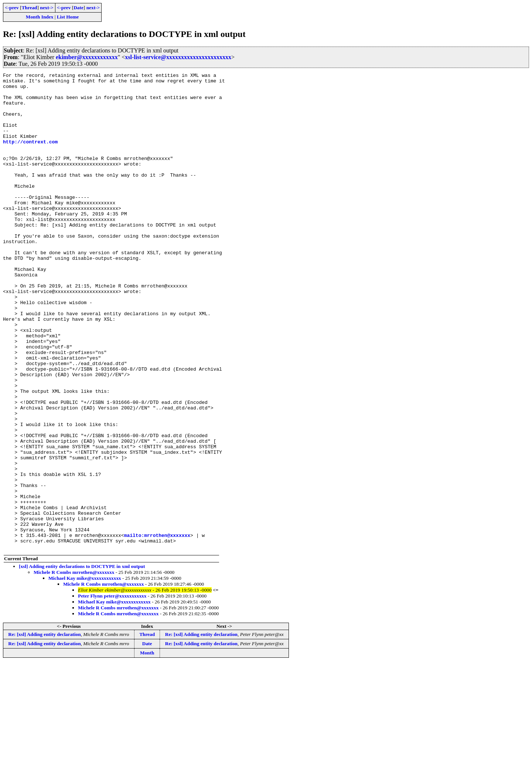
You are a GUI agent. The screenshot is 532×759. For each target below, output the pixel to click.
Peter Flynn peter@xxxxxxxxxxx (112, 691)
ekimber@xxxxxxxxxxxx (87, 57)
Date (79, 8)
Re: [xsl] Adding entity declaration (44, 730)
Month (147, 748)
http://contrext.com (30, 156)
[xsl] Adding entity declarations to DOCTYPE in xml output (82, 662)
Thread (29, 8)
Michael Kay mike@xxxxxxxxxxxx (85, 673)
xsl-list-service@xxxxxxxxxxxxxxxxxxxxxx (178, 57)
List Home (68, 17)
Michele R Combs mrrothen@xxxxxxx (74, 668)
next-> (47, 8)
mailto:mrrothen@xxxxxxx (157, 628)
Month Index (40, 17)
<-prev (12, 8)
